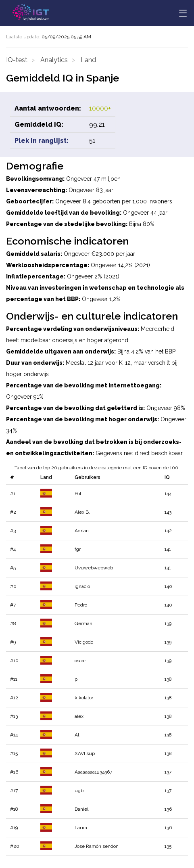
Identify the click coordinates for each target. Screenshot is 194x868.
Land (88, 60)
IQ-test (17, 60)
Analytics (54, 60)
